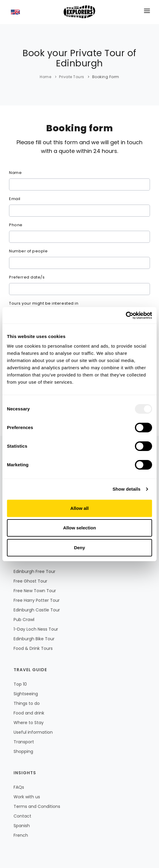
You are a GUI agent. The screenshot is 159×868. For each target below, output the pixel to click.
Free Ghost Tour (30, 581)
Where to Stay (29, 723)
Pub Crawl (24, 620)
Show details (127, 489)
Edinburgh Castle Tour (37, 610)
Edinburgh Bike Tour (34, 639)
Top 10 (20, 684)
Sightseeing (26, 694)
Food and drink (29, 713)
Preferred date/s (27, 277)
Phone (16, 225)
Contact (22, 816)
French (21, 835)
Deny (80, 548)
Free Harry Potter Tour (37, 600)
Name (15, 173)
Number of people (28, 251)
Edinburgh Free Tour (34, 571)
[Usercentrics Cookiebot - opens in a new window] (126, 315)
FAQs (19, 787)
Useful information (33, 732)
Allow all (80, 508)
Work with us (27, 797)
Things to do (27, 703)
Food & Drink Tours (33, 648)
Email (15, 199)
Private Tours (72, 77)
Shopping (23, 751)
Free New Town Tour (35, 591)
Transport (24, 742)
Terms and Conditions (37, 806)
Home (45, 77)
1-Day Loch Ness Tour (36, 629)
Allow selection (79, 528)
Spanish (22, 826)
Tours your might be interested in (44, 303)
